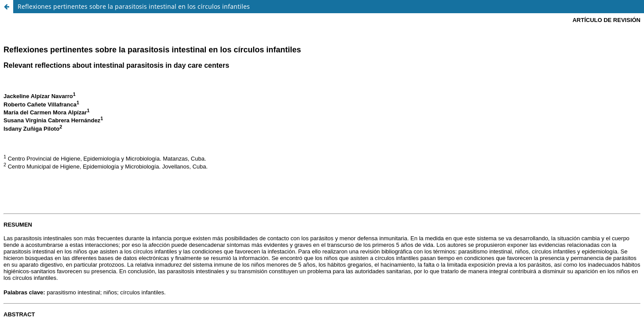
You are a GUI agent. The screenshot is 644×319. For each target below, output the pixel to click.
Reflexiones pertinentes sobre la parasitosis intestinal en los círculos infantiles (134, 6)
